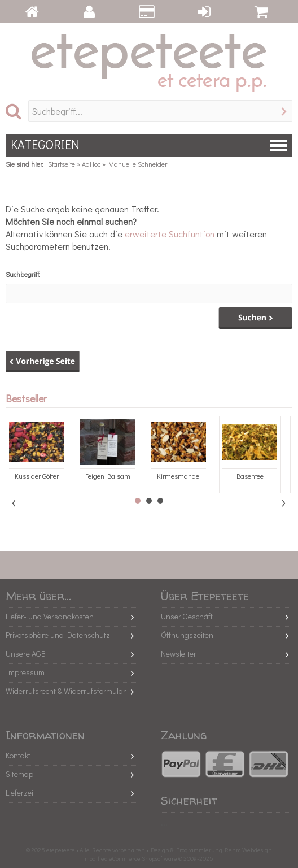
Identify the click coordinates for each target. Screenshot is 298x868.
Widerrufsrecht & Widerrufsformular (66, 691)
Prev (15, 503)
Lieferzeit (21, 793)
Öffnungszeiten (187, 635)
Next (283, 503)
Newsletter (179, 654)
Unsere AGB (26, 654)
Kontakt (18, 755)
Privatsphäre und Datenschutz (58, 635)
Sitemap (19, 774)
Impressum (25, 672)
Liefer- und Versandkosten (50, 616)
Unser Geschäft (187, 616)
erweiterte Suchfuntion (170, 234)
